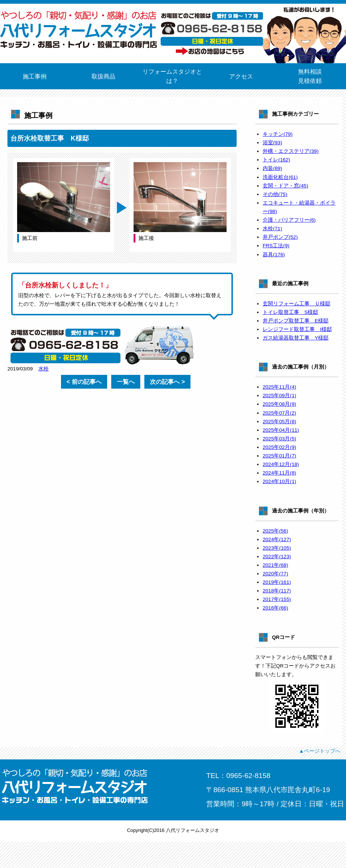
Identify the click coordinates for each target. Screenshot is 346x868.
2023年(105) (277, 548)
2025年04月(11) (281, 430)
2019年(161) (277, 582)
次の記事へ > (167, 382)
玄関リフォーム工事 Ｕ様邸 (297, 304)
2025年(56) (275, 531)
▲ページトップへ (320, 751)
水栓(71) (272, 229)
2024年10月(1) (279, 481)
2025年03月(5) (279, 439)
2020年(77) (275, 574)
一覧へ (126, 382)
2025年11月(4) (279, 387)
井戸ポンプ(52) (280, 237)
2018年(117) (277, 591)
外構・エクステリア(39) (291, 151)
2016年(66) (275, 608)
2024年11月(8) (279, 473)
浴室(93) (272, 143)
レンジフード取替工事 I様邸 (297, 329)
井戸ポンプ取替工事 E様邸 (296, 321)
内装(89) (272, 168)
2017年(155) (277, 599)
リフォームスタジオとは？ (172, 76)
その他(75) (275, 194)
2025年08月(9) (279, 404)
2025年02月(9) (279, 447)
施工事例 (35, 76)
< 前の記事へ (84, 382)
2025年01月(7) (279, 456)
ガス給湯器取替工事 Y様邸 (296, 338)
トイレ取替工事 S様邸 (290, 312)
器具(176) (274, 255)
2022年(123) (277, 557)
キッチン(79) (278, 134)
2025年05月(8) (279, 422)
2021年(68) (275, 565)
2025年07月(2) (279, 413)
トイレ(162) (276, 160)
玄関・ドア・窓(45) (285, 186)
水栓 (44, 369)
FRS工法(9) (276, 246)
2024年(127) (277, 539)
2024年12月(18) (281, 464)
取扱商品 (103, 76)
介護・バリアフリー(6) (289, 220)
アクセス (241, 76)
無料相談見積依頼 (310, 76)
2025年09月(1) (279, 396)
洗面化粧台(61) (280, 177)
